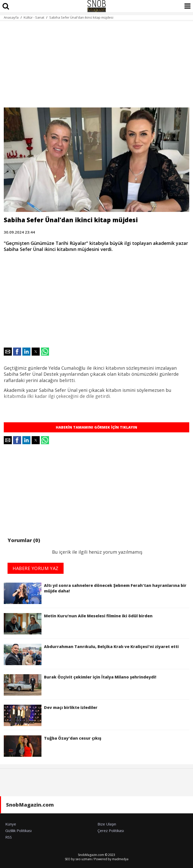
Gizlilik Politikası (18, 831)
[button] (8, 352)
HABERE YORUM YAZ (36, 568)
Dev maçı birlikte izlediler (52, 715)
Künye (11, 824)
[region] (96, 61)
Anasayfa (11, 17)
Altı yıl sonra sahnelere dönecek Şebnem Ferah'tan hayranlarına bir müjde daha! (95, 593)
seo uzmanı (84, 859)
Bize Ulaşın (107, 824)
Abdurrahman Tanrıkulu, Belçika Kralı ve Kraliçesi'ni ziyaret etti (91, 654)
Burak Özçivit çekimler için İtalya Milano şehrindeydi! (80, 685)
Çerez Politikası (111, 831)
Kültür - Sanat (34, 17)
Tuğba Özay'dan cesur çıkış (53, 746)
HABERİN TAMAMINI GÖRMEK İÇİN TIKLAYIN (96, 427)
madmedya (120, 859)
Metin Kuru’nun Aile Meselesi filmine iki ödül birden (78, 624)
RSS (9, 837)
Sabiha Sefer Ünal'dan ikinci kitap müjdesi (81, 17)
